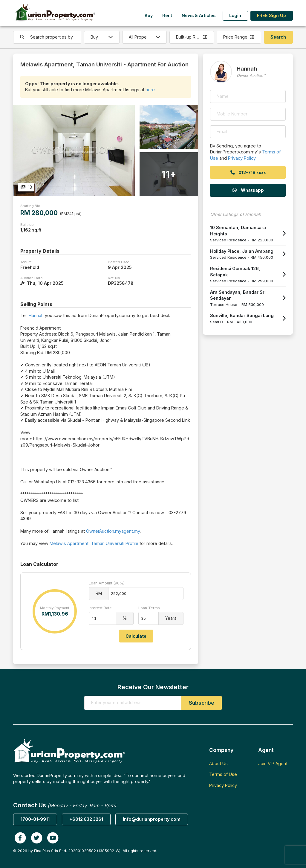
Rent (167, 15)
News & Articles (199, 15)
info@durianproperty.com (152, 819)
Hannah (36, 315)
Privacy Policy (242, 158)
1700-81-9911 (35, 819)
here (150, 90)
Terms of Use (223, 774)
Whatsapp (248, 190)
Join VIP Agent (273, 763)
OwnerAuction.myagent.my (113, 531)
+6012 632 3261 (86, 819)
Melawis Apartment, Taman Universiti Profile (94, 543)
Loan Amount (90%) (107, 583)
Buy (149, 15)
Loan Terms (149, 608)
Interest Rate (100, 608)
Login (235, 15)
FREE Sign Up (271, 15)
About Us (218, 763)
